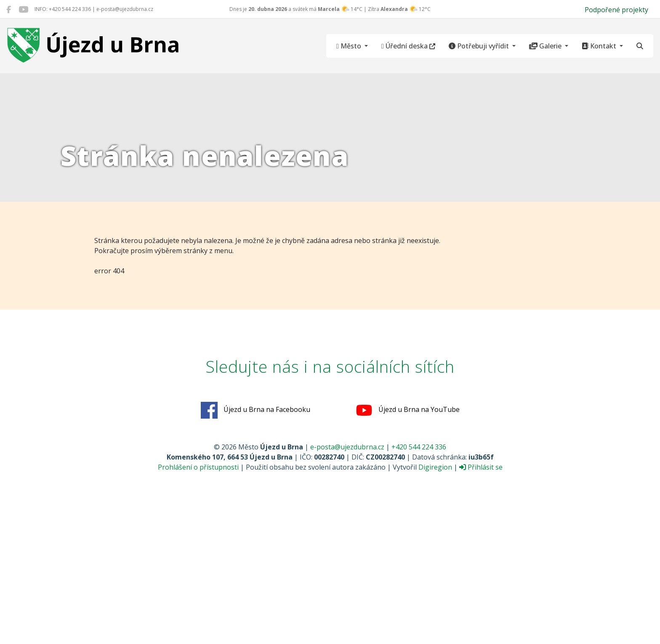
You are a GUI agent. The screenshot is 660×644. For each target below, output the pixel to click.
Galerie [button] (546, 46)
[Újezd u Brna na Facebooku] (9, 9)
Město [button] (350, 46)
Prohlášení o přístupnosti (198, 467)
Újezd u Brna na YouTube (408, 410)
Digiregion (435, 467)
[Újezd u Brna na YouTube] (23, 9)
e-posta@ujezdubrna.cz (347, 447)
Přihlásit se (481, 467)
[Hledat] (640, 46)
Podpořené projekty (616, 10)
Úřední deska (408, 46)
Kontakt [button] (600, 46)
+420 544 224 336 (419, 447)
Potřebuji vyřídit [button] (480, 46)
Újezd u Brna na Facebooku (255, 410)
